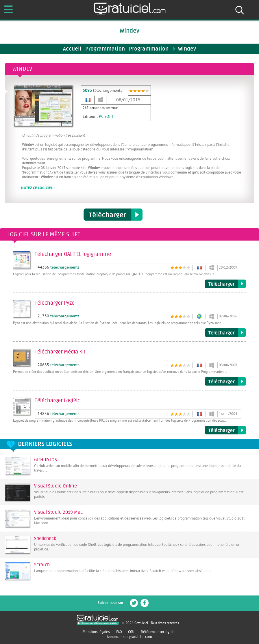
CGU (131, 632)
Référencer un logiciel (159, 632)
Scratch (42, 565)
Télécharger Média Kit (225, 381)
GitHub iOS (46, 460)
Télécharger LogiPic (225, 430)
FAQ (119, 632)
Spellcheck (45, 539)
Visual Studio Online (55, 486)
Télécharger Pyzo (225, 333)
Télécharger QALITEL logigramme (225, 284)
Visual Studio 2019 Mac (58, 512)
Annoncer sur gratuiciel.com (129, 637)
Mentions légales (96, 632)
